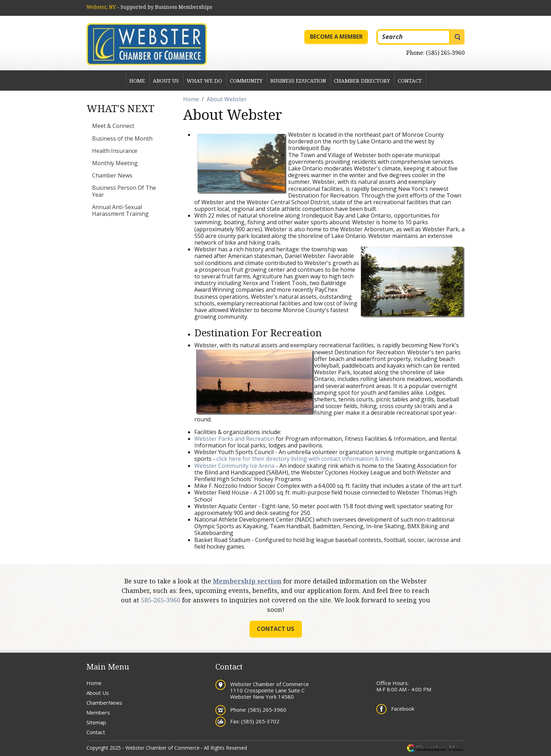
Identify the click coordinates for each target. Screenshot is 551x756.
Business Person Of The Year (124, 191)
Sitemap (96, 722)
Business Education (298, 80)
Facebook (403, 709)
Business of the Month (122, 138)
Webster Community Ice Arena (234, 466)
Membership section (247, 581)
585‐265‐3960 (161, 600)
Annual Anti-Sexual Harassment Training (120, 210)
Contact (410, 80)
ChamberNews (104, 703)
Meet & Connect (113, 126)
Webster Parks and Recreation (234, 439)
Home (137, 80)
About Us (166, 80)
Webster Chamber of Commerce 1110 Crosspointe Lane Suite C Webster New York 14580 (270, 690)
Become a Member (336, 37)
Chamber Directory (362, 80)
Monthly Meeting (115, 163)
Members (98, 712)
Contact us (275, 629)
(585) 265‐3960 (445, 53)
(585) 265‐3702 (260, 721)
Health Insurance (115, 151)
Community (246, 80)
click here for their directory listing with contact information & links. (305, 459)
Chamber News (112, 175)
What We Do (204, 80)
